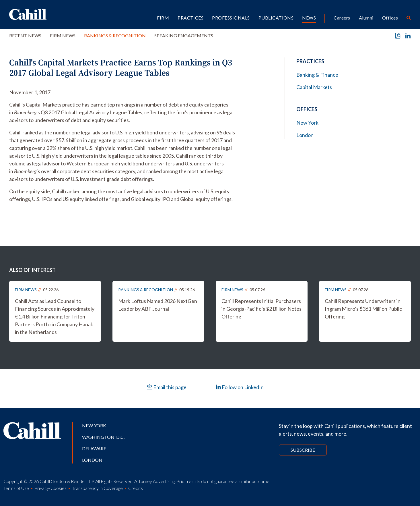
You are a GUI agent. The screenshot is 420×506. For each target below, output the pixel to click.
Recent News (25, 35)
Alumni (366, 18)
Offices (390, 18)
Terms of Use (16, 488)
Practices (190, 18)
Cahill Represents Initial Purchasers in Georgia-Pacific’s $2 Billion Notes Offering (261, 309)
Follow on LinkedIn (240, 387)
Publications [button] (276, 18)
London (305, 135)
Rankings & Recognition (115, 35)
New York (307, 123)
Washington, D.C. (103, 437)
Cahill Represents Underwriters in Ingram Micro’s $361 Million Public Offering (363, 309)
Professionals (231, 18)
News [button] (309, 18)
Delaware (94, 448)
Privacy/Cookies (50, 488)
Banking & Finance (317, 75)
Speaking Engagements (184, 35)
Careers (342, 18)
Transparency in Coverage (97, 488)
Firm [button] (163, 18)
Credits (136, 488)
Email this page (167, 387)
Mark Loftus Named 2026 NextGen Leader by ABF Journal (158, 305)
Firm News (63, 35)
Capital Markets (314, 87)
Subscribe (303, 450)
